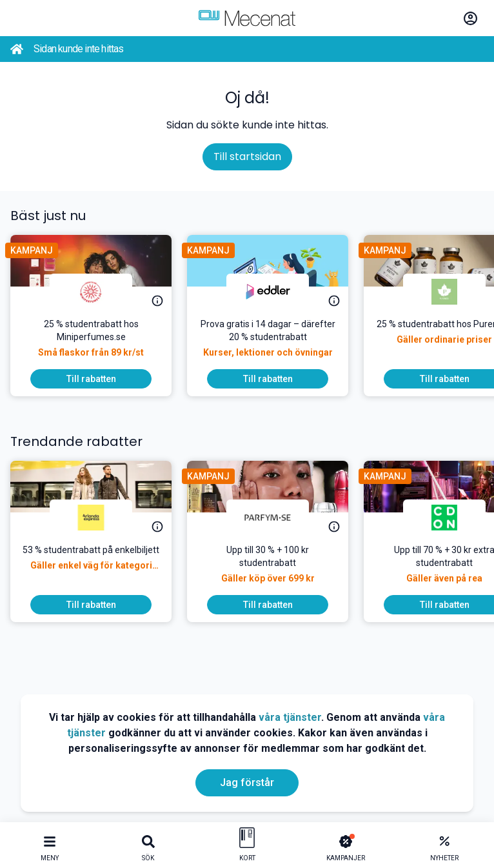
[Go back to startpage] (17, 49)
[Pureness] (444, 292)
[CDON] (444, 518)
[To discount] (91, 379)
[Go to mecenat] (247, 18)
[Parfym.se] (268, 518)
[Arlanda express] (91, 518)
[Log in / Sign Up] (470, 18)
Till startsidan (247, 156)
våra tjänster (290, 717)
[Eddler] (268, 292)
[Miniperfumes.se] (91, 292)
